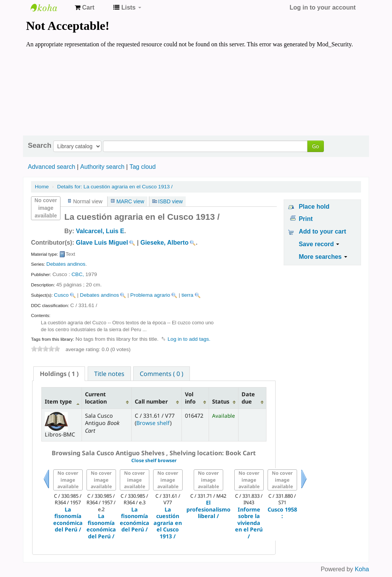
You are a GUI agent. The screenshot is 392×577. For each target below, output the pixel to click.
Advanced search (52, 167)
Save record (319, 244)
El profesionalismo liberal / (208, 509)
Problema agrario (150, 295)
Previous (46, 488)
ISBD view (170, 201)
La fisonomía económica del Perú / (68, 520)
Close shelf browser (154, 460)
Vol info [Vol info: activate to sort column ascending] (190, 398)
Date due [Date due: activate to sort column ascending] (248, 398)
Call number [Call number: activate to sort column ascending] (151, 401)
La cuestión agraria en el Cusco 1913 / (115, 187)
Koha (362, 569)
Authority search (102, 167)
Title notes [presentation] (109, 374)
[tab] (59, 374)
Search (40, 145)
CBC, (78, 274)
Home (42, 187)
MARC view (130, 201)
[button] (84, 8)
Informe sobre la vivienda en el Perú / (249, 523)
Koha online (50, 8)
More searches (323, 257)
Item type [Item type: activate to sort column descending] (58, 401)
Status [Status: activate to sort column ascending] (221, 401)
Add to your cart (322, 231)
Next (304, 488)
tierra (187, 295)
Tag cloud (143, 167)
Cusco (61, 295)
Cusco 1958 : (282, 513)
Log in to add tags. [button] (189, 339)
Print (305, 219)
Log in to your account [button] (323, 7)
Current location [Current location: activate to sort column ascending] (96, 398)
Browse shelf (153, 423)
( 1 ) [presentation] (59, 374)
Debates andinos (66, 264)
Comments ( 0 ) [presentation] (162, 374)
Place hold (314, 207)
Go (315, 146)
